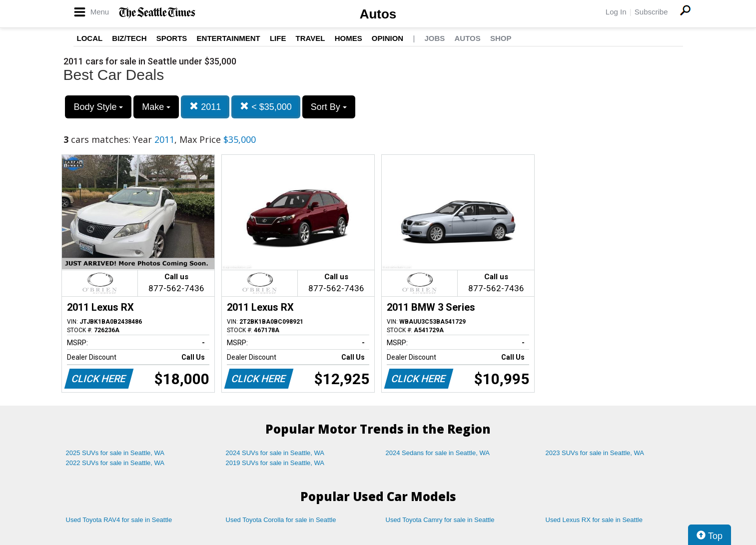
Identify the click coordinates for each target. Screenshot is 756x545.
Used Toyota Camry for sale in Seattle (440, 520)
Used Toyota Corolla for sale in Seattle (281, 520)
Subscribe (651, 12)
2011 (205, 107)
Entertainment (229, 38)
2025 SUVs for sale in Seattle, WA (115, 453)
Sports (172, 38)
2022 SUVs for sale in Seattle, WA (115, 463)
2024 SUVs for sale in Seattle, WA (275, 453)
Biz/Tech (129, 38)
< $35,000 (266, 107)
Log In (616, 12)
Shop (501, 38)
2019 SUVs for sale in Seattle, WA (275, 463)
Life (278, 38)
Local (90, 38)
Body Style (98, 107)
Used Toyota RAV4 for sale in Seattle (119, 520)
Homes (349, 38)
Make (156, 107)
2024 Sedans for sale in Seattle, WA (438, 453)
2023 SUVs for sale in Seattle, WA (595, 453)
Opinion (387, 38)
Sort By (329, 107)
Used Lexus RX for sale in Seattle (594, 520)
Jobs (434, 38)
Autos (378, 14)
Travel (311, 38)
